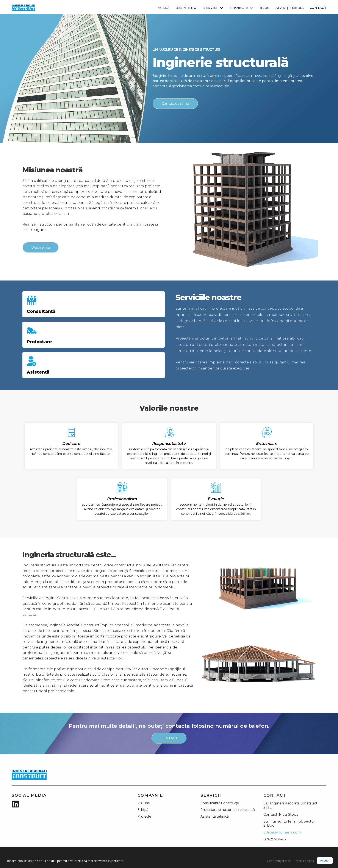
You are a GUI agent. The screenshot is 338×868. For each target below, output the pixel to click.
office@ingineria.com (282, 832)
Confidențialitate (279, 861)
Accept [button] (325, 860)
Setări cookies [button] (304, 861)
